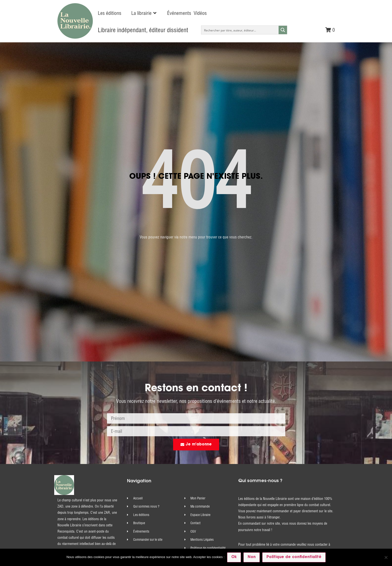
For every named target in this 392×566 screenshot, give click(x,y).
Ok (234, 557)
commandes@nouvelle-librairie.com (283, 428)
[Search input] (240, 30)
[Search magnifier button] (283, 30)
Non (251, 557)
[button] (144, 13)
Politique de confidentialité (294, 557)
